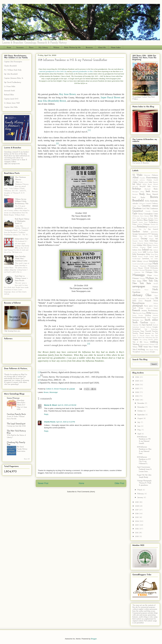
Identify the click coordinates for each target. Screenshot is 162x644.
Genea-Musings (13, 398)
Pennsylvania (138, 303)
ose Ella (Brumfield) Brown (53, 101)
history (151, 243)
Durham (151, 218)
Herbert (146, 243)
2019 (137, 502)
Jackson (156, 250)
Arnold (156, 180)
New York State (142, 283)
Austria (141, 182)
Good (156, 236)
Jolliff (144, 252)
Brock (134, 197)
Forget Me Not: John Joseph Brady (144, 476)
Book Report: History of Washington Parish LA (22, 221)
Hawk (146, 241)
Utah (156, 336)
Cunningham (148, 214)
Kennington (141, 254)
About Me (102, 48)
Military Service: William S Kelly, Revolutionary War (22, 201)
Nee (156, 278)
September (141, 415)
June (139, 426)
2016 (137, 514)
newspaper (139, 287)
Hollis (145, 245)
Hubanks (155, 245)
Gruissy (144, 239)
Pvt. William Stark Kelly (13, 70)
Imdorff (156, 247)
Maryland (143, 266)
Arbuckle (135, 180)
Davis (142, 216)
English (151, 220)
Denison (147, 216)
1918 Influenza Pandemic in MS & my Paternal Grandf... (144, 440)
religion (149, 308)
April (139, 434)
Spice (144, 325)
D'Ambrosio (136, 216)
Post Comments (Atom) (86, 492)
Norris (146, 290)
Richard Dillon (9, 95)
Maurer (140, 268)
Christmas (137, 208)
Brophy (143, 197)
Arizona (149, 180)
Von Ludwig (143, 340)
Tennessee (136, 331)
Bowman (135, 194)
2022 (137, 392)
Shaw (149, 318)
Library (139, 261)
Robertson (155, 313)
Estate (156, 220)
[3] (39, 383)
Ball (134, 184)
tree (153, 333)
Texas (142, 331)
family (141, 222)
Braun (149, 194)
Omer (156, 296)
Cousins (155, 211)
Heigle (134, 243)
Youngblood (136, 352)
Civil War (146, 209)
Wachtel (150, 340)
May (139, 430)
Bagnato (155, 182)
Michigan (149, 272)
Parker (141, 301)
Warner (146, 342)
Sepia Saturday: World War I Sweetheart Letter (21, 259)
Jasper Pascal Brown (110, 97)
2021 (137, 396)
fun (149, 229)
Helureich (140, 243)
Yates (147, 350)
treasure (148, 333)
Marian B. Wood (50, 405)
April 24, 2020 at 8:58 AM (67, 405)
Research (136, 310)
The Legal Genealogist (16, 424)
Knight (146, 257)
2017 (137, 510)
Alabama (155, 175)
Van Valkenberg (147, 338)
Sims (142, 320)
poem (151, 306)
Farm (146, 222)
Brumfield (138, 201)
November (141, 407)
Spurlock (149, 325)
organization (142, 299)
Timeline (155, 331)
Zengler (153, 352)
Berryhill (143, 187)
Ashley (135, 182)
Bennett (156, 184)
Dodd (138, 218)
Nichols (155, 287)
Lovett (134, 264)
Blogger (94, 639)
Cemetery (146, 206)
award (146, 182)
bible (149, 187)
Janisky (135, 252)
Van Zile (155, 338)
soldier (155, 320)
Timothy (135, 333)
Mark (155, 264)
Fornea (135, 227)
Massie (135, 268)
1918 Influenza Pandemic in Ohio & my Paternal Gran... (144, 450)
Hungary (143, 247)
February (141, 494)
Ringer (144, 313)
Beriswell (135, 187)
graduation (136, 239)
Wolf (140, 347)
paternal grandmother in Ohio (83, 71)
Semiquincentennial (139, 318)
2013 (137, 525)
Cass (139, 206)
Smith (148, 320)
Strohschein (136, 327)
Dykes (156, 218)
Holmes (149, 245)
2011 (137, 533)
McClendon (154, 268)
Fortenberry (142, 227)
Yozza (142, 352)
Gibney (135, 236)
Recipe (141, 308)
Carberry (155, 204)
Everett (135, 222)
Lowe (138, 264)
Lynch (146, 264)
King (152, 254)
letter (134, 261)
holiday (140, 245)
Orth (148, 299)
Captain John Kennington (13, 62)
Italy (151, 250)
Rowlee (141, 316)
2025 (137, 381)
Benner (150, 184)
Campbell (148, 204)
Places (31, 48)
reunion (144, 311)
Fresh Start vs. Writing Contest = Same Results (21, 278)
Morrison (136, 278)
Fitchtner (140, 225)
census (155, 206)
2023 (137, 389)
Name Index (116, 48)
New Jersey (137, 281)
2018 (137, 506)
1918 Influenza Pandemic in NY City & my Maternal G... (144, 460)
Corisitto (148, 211)
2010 (137, 536)
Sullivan (149, 327)
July (139, 422)
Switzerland (136, 329)
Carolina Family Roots (16, 414)
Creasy (140, 214)
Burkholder (154, 201)
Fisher (135, 224)
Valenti (140, 338)
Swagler (155, 327)
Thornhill (148, 331)
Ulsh (152, 336)
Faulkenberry (153, 222)
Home (9, 48)
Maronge (135, 266)
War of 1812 (137, 342)
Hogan (134, 245)
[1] (39, 372)
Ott (156, 298)
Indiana (135, 250)
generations (154, 232)
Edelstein (140, 220)
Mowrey (142, 278)
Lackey (152, 257)
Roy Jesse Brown (67, 94)
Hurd (149, 247)
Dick (151, 216)
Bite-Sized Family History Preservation (22, 449)
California (142, 204)
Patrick (156, 301)
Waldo (156, 340)
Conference (154, 209)
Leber (156, 259)
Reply (46, 414)
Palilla (134, 301)
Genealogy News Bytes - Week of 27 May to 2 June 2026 (22, 405)
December (141, 403)
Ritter (149, 313)
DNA (134, 218)
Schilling (148, 315)
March (140, 490)
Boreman (155, 192)
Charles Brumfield (10, 66)
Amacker (142, 178)
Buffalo (147, 201)
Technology (154, 329)
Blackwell (147, 189)
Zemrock (147, 352)
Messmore (148, 270)
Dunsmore (144, 218)
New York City (150, 281)
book (148, 191)
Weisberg (136, 344)
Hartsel (141, 241)
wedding (154, 342)
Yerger (151, 350)
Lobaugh (145, 261)
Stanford (155, 325)
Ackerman (147, 175)
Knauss (140, 257)
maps (150, 264)
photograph (138, 306)
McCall (147, 268)
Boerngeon (136, 192)
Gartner (146, 232)
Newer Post (43, 483)
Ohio (148, 295)
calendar (135, 204)
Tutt (156, 333)
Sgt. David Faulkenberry (13, 82)
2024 (138, 385)
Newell (156, 284)
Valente (135, 338)
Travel (142, 333)
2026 (137, 377)
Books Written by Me (73, 48)
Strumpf (143, 327)
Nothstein (155, 292)
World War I (148, 347)
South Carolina (140, 323)
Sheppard (155, 318)
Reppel (156, 308)
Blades (156, 189)
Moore (149, 275)
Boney (142, 192)
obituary (138, 295)
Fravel (150, 227)
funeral (155, 229)
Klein (156, 254)
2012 (137, 529)
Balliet (145, 184)
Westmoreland (144, 344)
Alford (135, 178)
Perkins (156, 303)
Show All (27, 459)
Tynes (134, 336)
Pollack (156, 306)
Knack (135, 257)
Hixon (156, 243)
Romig (134, 316)
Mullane (150, 278)
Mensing (142, 270)
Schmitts (155, 316)
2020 (138, 400)
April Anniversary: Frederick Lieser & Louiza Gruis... (144, 469)
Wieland (152, 344)
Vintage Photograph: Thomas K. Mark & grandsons (144, 483)
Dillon (156, 216)
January (140, 497)
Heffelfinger (154, 241)
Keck (156, 252)
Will (156, 344)
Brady (142, 194)
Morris (156, 275)
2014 (137, 521)
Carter (134, 206)
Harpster (135, 241)
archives (142, 180)
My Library (43, 48)
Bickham (155, 187)
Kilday (148, 254)
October (140, 411)
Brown (46, 392)
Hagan (151, 239)
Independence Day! (22, 239)
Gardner (136, 232)
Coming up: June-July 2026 (16, 426)
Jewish (140, 252)
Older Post (119, 483)
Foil (157, 225)
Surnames (20, 48)
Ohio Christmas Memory (20, 178)
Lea (152, 259)
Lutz (142, 264)
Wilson (135, 347)
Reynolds (139, 313)
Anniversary (152, 178)
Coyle (135, 214)
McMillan (135, 270)
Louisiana (153, 261)
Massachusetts (153, 266)
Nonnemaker (136, 290)
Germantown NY (145, 234)
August (140, 418)
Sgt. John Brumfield (11, 74)
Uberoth (142, 336)
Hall (157, 239)
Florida (153, 225)
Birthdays (137, 189)
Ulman (148, 336)
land (156, 257)
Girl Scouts (148, 236)
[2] (39, 377)
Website (56, 48)
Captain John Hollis (11, 107)
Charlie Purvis (50, 422)
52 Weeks (137, 175)
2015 (137, 517)
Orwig (152, 299)
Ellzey (146, 220)
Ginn (141, 236)
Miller (156, 272)
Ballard (139, 184)
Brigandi (155, 194)
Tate (146, 329)
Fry (145, 229)
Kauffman (150, 252)
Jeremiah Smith (10, 91)
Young (156, 350)
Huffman (135, 247)
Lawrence (146, 259)
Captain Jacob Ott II (11, 99)
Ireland (145, 250)
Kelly (134, 254)
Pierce (146, 306)
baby (151, 182)
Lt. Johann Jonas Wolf (12, 103)
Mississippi (54, 392)
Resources (89, 48)
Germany (155, 234)
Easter (134, 220)
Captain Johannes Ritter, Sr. (14, 78)
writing (141, 349)
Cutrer (156, 214)
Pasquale (148, 301)
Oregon (135, 299)
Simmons (136, 320)
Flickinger (147, 224)
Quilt (134, 308)
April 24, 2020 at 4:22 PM (66, 422)
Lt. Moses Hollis (10, 86)
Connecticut (138, 211)
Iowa (140, 250)
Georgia (135, 234)
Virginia (135, 340)
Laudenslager (137, 259)
